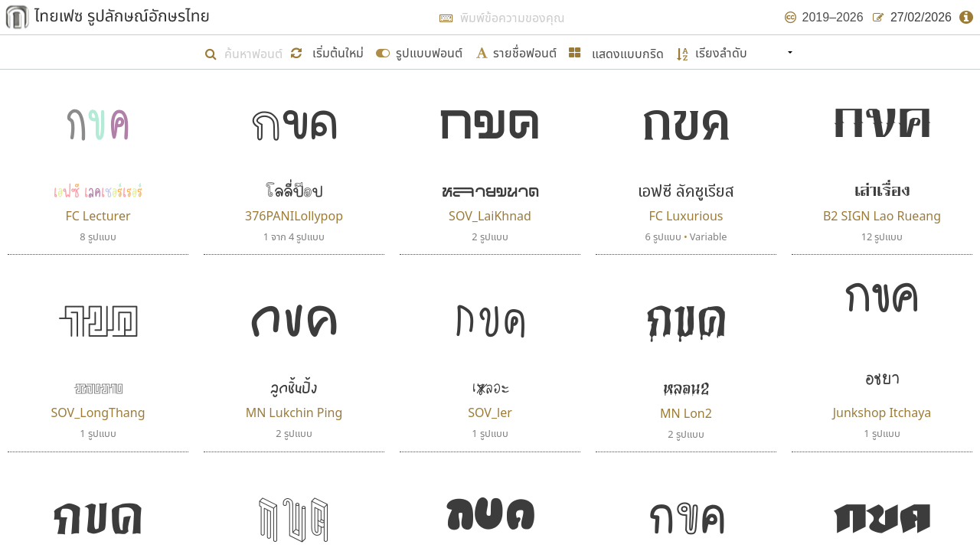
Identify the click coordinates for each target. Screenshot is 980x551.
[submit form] (419, 52)
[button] (329, 52)
